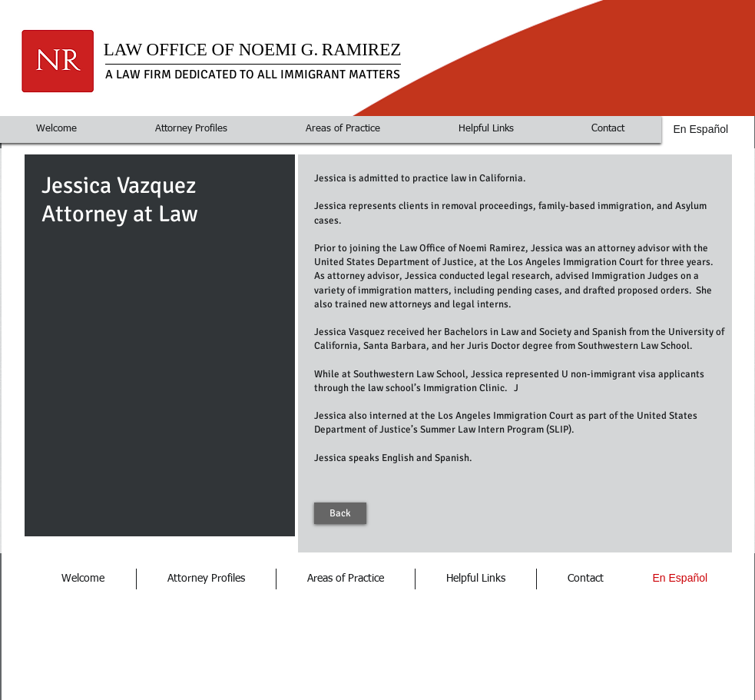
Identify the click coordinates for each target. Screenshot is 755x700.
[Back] (340, 513)
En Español (701, 129)
